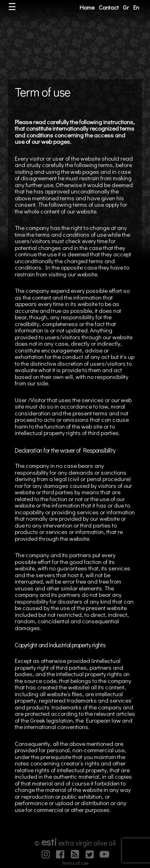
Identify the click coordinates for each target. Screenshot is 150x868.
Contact (109, 7)
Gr (126, 7)
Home (87, 7)
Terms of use (75, 863)
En (136, 7)
